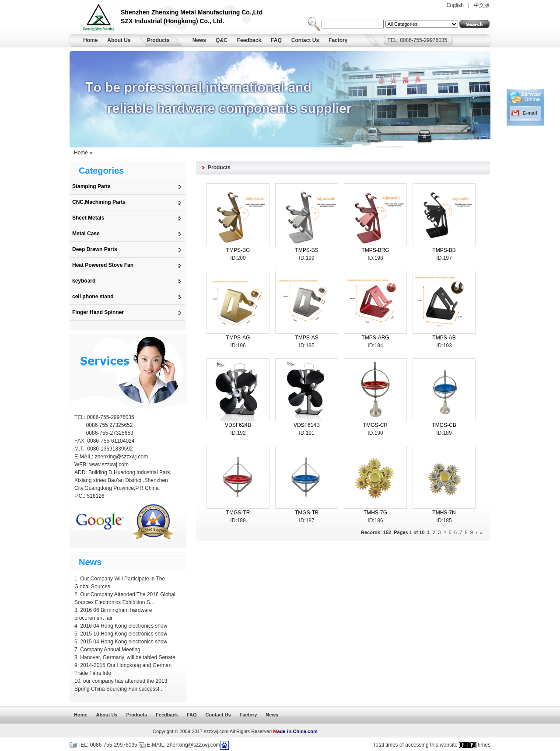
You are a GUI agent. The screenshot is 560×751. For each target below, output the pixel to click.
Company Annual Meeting (110, 650)
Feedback (249, 40)
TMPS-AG (238, 338)
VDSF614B (307, 425)
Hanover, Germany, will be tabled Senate (128, 657)
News (199, 40)
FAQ (276, 40)
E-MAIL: (85, 457)
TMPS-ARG (375, 338)
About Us (119, 40)
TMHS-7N (444, 513)
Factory (338, 40)
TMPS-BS (306, 250)
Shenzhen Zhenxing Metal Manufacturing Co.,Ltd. (101, 19)
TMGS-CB (444, 425)
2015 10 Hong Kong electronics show (124, 634)
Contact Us (305, 40)
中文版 (482, 5)
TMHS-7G (375, 513)
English (455, 5)
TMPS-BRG (375, 250)
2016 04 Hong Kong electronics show (124, 626)
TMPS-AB (444, 338)
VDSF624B (238, 425)
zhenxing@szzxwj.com (122, 457)
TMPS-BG (238, 250)
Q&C (222, 40)
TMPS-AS (306, 338)
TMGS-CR (375, 425)
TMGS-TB (307, 513)
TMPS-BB (444, 250)
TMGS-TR (238, 513)
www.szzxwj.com (109, 465)
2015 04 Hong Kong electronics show (124, 642)
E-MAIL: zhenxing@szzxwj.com (183, 745)
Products (158, 40)
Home (90, 40)
